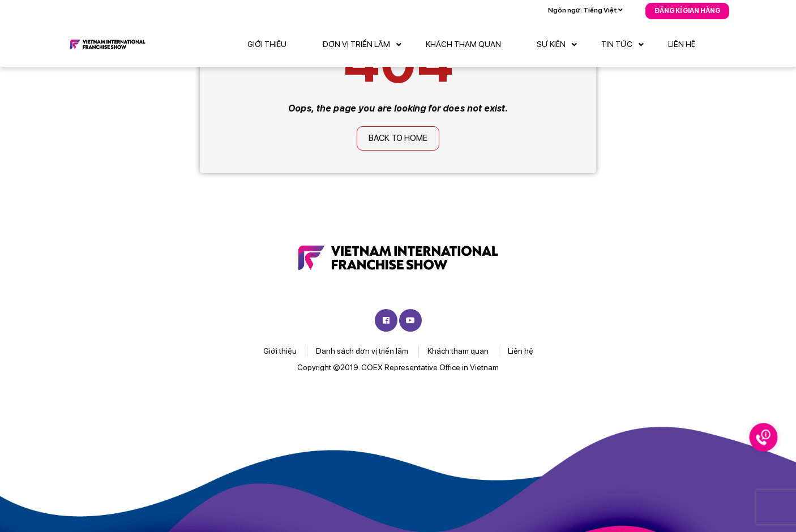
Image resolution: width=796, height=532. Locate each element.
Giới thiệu (267, 44)
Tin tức (625, 45)
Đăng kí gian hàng (687, 11)
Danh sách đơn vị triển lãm (362, 351)
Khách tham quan (463, 44)
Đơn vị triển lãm (365, 45)
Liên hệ (682, 44)
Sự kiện (560, 45)
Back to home (398, 138)
